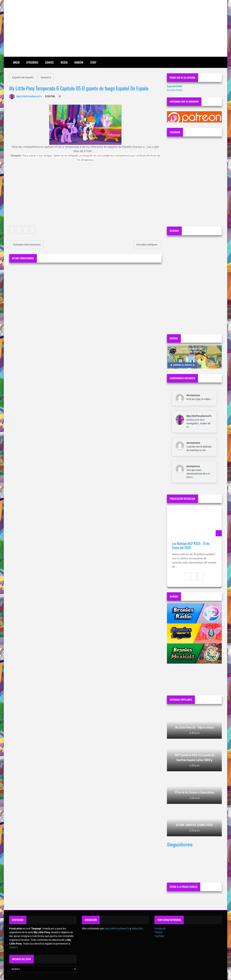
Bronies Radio (175, 90)
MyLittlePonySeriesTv (199, 416)
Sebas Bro (137, 928)
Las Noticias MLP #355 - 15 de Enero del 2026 (191, 546)
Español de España (23, 77)
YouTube (159, 936)
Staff (93, 62)
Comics (49, 62)
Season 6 (46, 77)
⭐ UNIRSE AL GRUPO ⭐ (183, 365)
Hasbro (13, 947)
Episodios (32, 62)
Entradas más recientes (27, 245)
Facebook (160, 928)
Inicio (16, 62)
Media (64, 62)
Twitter (158, 932)
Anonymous (193, 395)
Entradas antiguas (147, 245)
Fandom (79, 62)
